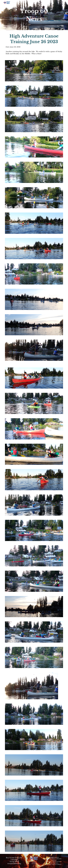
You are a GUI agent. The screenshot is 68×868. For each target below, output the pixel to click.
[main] (34, 15)
